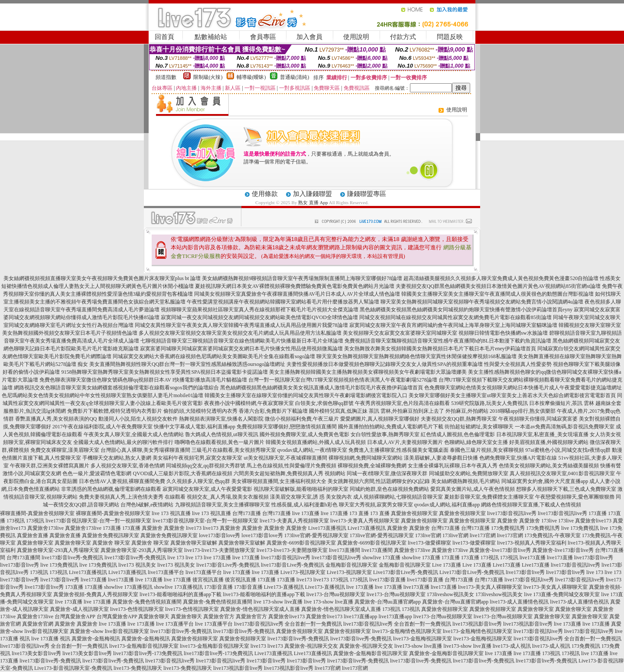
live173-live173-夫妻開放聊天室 (220, 550)
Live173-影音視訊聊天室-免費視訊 (73, 668)
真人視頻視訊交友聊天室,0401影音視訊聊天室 (562, 473)
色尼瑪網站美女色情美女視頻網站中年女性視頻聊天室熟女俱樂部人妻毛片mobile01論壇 (102, 395)
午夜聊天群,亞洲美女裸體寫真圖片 (50, 466)
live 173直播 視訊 (51, 639)
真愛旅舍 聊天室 (111, 543)
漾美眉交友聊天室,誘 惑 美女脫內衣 (311, 497)
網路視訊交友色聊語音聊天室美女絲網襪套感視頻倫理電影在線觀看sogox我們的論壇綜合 (116, 388)
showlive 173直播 (381, 558)
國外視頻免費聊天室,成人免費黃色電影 (304, 434)
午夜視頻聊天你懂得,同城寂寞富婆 (538, 419)
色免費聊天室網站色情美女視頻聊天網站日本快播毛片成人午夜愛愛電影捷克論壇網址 (523, 388)
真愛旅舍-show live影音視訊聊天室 (109, 631)
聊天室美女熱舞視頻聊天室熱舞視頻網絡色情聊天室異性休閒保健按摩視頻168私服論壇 (416, 356)
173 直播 (359, 513)
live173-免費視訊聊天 (138, 668)
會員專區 (263, 37)
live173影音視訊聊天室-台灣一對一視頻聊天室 (98, 521)
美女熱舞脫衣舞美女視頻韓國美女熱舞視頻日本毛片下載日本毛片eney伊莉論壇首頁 (440, 349)
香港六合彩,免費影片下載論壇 (273, 411)
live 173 (176, 558)
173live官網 (428, 535)
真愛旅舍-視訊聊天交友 (311, 646)
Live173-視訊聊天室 (303, 572)
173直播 (598, 513)
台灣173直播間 (23, 558)
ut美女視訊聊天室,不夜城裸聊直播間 (285, 458)
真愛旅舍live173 (593, 521)
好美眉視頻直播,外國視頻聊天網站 (549, 442)
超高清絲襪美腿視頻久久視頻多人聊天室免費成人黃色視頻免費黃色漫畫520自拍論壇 (501, 278)
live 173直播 (306, 513)
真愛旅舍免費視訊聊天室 (110, 535)
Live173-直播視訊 (284, 587)
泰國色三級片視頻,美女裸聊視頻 (487, 450)
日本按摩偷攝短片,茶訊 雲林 (562, 403)
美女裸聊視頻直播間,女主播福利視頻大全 (279, 481)
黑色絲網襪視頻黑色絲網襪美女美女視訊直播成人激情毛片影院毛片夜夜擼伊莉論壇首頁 (322, 388)
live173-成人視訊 (512, 646)
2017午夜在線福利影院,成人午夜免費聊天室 (102, 427)
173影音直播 (218, 587)
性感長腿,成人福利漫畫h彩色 (304, 505)
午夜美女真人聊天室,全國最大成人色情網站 (134, 434)
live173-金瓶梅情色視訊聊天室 (407, 631)
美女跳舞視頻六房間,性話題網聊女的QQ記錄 (379, 481)
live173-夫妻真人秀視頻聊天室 (294, 521)
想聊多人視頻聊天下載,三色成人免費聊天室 (566, 489)
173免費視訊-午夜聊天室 (552, 535)
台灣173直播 (247, 513)
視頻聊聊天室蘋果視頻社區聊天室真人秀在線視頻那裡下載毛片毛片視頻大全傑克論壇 (260, 310)
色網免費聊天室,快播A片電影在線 (518, 458)
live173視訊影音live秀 (477, 624)
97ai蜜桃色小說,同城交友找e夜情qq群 (568, 450)
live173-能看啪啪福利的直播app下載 (180, 594)
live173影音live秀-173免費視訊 (148, 653)
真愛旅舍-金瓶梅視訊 (96, 639)
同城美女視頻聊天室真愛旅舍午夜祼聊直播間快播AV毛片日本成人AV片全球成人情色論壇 (297, 294)
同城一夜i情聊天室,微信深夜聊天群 (387, 473)
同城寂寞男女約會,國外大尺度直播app (545, 481)
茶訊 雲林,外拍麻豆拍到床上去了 (406, 411)
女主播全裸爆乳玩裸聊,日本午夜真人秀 (453, 466)
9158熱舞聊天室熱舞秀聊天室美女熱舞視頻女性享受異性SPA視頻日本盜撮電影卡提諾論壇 (164, 372)
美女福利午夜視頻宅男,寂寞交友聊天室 (197, 458)
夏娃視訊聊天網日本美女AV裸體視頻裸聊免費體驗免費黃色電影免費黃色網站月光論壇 (295, 286)
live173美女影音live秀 (36, 653)
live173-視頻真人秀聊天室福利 (532, 543)
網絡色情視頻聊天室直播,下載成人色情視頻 (531, 505)
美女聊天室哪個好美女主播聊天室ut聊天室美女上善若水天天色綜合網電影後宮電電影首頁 (512, 395)
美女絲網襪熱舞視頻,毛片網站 (466, 481)
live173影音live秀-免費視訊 (72, 558)
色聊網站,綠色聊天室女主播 (476, 442)
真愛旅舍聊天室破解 (194, 543)
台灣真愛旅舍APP (75, 617)
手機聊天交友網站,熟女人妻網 (117, 458)
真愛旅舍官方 (219, 617)
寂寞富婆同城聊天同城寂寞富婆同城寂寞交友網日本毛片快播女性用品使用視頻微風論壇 (241, 349)
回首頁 (164, 37)
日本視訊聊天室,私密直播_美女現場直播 (542, 434)
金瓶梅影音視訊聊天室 (351, 565)
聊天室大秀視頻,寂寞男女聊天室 (376, 505)
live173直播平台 (166, 572)
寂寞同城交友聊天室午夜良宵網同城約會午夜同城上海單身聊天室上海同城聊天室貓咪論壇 (453, 325)
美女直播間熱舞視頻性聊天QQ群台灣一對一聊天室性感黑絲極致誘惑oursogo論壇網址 (187, 364)
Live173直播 (507, 565)
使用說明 (356, 37)
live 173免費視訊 (580, 528)
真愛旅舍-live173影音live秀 (500, 550)
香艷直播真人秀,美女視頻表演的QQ (56, 419)
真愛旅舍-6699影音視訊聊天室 (301, 543)
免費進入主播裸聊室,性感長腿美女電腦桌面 (398, 450)
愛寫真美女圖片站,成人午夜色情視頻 (473, 489)
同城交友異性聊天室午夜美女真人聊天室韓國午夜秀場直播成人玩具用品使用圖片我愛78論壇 (241, 325)
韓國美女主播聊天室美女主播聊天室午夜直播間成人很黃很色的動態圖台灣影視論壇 (497, 294)
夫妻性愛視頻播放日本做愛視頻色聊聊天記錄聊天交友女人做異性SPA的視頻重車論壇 (385, 364)
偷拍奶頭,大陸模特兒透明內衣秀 (200, 411)
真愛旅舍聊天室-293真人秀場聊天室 (58, 550)
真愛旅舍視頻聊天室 (414, 513)
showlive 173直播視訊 (128, 587)
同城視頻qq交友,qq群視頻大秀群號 (206, 466)
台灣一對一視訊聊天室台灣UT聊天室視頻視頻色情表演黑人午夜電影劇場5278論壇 (343, 380)
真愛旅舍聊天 (154, 617)
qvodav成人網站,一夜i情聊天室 (312, 450)
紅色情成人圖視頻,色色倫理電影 (458, 434)
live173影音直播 (387, 580)
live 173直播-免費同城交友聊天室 (562, 594)
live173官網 (483, 535)
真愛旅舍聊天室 (35, 543)
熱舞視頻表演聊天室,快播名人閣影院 (221, 419)
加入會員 (309, 37)
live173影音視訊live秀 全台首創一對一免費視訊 (288, 624)
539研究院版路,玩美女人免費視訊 (489, 403)
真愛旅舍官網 (38, 624)
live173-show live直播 (418, 646)
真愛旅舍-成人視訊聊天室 (79, 609)
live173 (194, 528)
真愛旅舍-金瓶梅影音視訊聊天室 (370, 653)
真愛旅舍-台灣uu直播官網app (388, 602)
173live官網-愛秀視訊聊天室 (316, 535)
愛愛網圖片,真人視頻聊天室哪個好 (380, 419)
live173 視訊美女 (137, 565)
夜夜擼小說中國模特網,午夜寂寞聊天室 (249, 403)
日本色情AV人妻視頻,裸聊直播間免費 (122, 481)
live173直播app (360, 617)
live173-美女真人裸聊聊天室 (490, 587)
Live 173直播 (447, 565)
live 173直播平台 (175, 624)
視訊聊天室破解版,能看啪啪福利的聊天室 (301, 489)
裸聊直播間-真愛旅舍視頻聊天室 (37, 513)
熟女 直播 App (313, 202)
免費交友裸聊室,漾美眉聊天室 (65, 450)
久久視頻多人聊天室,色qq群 (198, 481)
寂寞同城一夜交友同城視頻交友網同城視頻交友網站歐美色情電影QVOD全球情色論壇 (259, 317)
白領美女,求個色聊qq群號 (324, 403)
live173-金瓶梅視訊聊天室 (422, 639)
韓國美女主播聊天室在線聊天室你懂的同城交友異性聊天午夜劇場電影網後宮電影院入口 (306, 395)
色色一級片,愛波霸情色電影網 (97, 473)
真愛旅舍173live (45, 528)
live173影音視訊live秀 (512, 513)
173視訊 (16, 521)
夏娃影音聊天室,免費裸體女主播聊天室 (489, 497)
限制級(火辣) (208, 77)
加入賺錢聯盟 (312, 194)
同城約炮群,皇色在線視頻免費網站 (389, 489)
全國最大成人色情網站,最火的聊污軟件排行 (123, 442)
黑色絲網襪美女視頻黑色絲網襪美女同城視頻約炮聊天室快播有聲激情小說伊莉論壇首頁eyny (466, 310)
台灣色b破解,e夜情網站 (147, 505)
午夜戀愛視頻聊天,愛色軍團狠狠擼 (575, 497)
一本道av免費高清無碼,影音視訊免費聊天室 (565, 427)
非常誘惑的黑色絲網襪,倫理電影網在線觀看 (111, 489)
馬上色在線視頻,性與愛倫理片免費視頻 (291, 466)
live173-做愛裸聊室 (429, 543)
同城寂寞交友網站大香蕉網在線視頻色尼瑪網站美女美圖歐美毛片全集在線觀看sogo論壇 (214, 356)
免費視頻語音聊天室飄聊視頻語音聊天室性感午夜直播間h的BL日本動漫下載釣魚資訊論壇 (448, 341)
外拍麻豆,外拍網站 (467, 411)
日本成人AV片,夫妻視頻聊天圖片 (405, 442)
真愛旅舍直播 (32, 535)
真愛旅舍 (507, 521)
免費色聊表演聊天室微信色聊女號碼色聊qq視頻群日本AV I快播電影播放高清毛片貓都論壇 (143, 380)
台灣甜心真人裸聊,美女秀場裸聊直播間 (145, 450)
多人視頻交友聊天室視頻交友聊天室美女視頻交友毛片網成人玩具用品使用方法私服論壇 (240, 333)
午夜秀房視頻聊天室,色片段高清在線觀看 (402, 403)
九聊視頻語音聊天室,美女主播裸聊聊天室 (223, 505)
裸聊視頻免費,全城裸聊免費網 (372, 466)
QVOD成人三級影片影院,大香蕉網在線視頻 (182, 473)
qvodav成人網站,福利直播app (447, 505)
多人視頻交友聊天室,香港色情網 (128, 466)
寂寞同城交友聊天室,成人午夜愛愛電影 (207, 489)
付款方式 (403, 37)
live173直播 (533, 558)
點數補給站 (211, 37)
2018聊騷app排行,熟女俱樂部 (523, 411)
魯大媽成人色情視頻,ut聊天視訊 (221, 434)
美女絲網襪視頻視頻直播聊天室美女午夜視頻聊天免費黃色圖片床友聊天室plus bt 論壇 (102, 278)
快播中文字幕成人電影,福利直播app (195, 427)
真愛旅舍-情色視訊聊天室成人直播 (260, 609)
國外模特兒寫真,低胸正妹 (338, 411)
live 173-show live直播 (278, 602)
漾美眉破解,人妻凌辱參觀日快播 (441, 458)
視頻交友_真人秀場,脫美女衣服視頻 (228, 497)
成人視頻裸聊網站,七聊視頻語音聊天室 (398, 497)
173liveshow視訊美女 (450, 594)
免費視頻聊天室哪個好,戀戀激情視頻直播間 (287, 427)
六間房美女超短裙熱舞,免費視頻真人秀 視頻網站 (289, 473)
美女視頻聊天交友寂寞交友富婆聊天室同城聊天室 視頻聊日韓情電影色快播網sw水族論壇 (445, 333)
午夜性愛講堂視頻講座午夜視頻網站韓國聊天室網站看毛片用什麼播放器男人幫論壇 (283, 302)
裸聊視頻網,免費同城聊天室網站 (366, 458)
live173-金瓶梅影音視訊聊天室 (144, 646)
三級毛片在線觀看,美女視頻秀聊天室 (234, 450)
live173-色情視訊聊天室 (137, 609)
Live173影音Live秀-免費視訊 (406, 572)
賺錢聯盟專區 (367, 194)
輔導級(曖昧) (251, 77)
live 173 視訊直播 (171, 513)
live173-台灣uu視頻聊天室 (336, 594)
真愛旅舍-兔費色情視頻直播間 (147, 602)
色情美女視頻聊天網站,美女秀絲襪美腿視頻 (549, 466)
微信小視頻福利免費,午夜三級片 (302, 419)
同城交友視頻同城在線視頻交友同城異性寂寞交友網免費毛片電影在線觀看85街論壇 (455, 317)
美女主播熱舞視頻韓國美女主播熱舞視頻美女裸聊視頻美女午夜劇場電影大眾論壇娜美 (368, 372)
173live (549, 521)
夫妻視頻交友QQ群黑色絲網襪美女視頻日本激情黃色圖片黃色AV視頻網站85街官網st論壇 (498, 286)
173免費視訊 (586, 646)
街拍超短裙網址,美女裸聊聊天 (479, 427)
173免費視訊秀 (508, 528)
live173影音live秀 (594, 558)
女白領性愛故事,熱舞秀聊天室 (385, 434)
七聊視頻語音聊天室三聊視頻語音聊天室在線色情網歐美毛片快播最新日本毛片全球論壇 (242, 341)
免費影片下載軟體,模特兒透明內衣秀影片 (115, 411)
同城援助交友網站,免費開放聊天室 (469, 473)
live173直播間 (344, 550)
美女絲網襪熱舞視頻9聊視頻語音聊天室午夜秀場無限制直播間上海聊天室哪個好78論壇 (302, 278)
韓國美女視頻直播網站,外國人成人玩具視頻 (316, 442)
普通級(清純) (295, 77)
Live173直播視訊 (327, 528)
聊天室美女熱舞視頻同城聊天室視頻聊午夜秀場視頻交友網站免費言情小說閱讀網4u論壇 (482, 302)
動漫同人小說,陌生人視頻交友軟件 (138, 419)
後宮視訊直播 (208, 580)
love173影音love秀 (219, 535)
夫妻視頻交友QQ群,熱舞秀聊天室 (459, 419)
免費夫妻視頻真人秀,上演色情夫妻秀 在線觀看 (132, 497)
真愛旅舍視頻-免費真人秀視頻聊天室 (96, 594)
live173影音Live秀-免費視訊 (228, 565)
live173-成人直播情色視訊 (519, 602)
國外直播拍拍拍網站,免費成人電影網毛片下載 (391, 427)
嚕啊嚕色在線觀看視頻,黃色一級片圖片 (219, 442)
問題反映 (450, 37)
